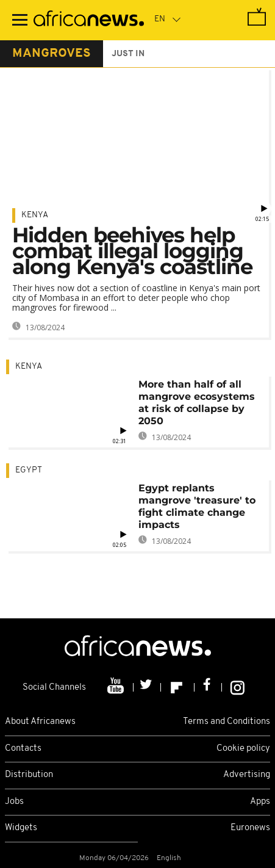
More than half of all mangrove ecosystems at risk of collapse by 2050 (197, 403)
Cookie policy (243, 749)
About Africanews (40, 722)
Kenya (35, 215)
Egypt (29, 470)
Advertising (247, 775)
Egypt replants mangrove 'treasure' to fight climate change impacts (197, 506)
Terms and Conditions (227, 722)
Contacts (23, 749)
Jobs (14, 802)
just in (128, 54)
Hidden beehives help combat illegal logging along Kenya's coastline (132, 251)
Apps (260, 802)
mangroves (52, 54)
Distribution (29, 775)
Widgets (21, 828)
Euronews (250, 828)
